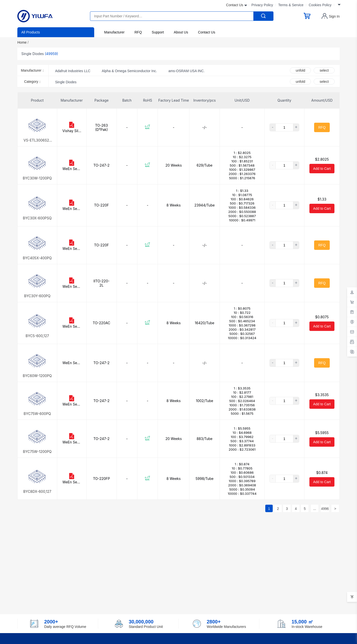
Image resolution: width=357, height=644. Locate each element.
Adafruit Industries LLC (73, 71)
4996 (325, 509)
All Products (31, 32)
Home (23, 42)
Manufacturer (114, 32)
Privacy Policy (262, 5)
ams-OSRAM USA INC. (186, 71)
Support (158, 32)
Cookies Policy (320, 5)
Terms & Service (291, 5)
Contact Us (207, 32)
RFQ (138, 32)
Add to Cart (322, 169)
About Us (181, 32)
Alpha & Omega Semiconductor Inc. (130, 71)
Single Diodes (66, 82)
